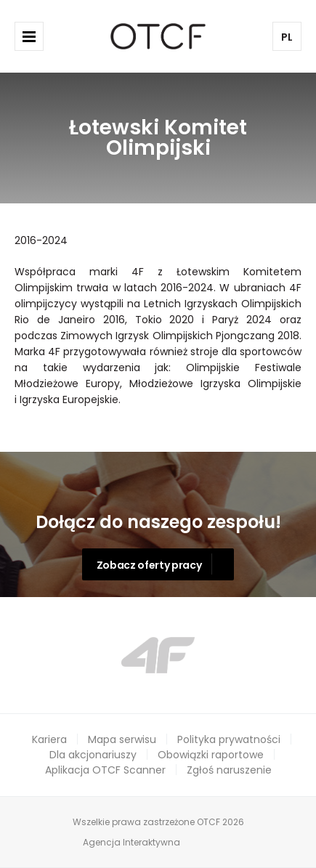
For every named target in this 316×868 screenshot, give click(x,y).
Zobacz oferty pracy (149, 565)
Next (253, 655)
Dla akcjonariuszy (93, 755)
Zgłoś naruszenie (229, 770)
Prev (64, 655)
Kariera (49, 739)
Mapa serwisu (122, 739)
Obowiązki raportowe (211, 755)
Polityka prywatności (229, 739)
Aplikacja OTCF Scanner (105, 770)
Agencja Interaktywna (131, 842)
